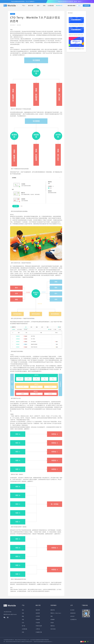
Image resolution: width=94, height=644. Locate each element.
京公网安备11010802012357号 (18, 642)
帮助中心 (53, 613)
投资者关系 (73, 613)
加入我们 (72, 610)
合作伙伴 (72, 616)
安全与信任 (53, 629)
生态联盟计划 (73, 620)
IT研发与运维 (39, 626)
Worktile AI (59, 6)
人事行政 (38, 629)
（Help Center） (58, 613)
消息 (23, 620)
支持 (38, 6)
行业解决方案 (39, 632)
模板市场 (53, 610)
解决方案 (31, 6)
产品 (23, 6)
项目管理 (38, 610)
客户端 (23, 626)
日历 (23, 623)
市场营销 (38, 620)
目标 (23, 613)
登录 (79, 6)
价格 (44, 6)
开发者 (52, 623)
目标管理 (38, 613)
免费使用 (87, 6)
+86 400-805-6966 (7, 612)
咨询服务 (53, 620)
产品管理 (38, 623)
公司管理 (38, 616)
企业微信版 (51, 6)
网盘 (23, 616)
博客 (52, 616)
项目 (23, 610)
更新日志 (53, 626)
